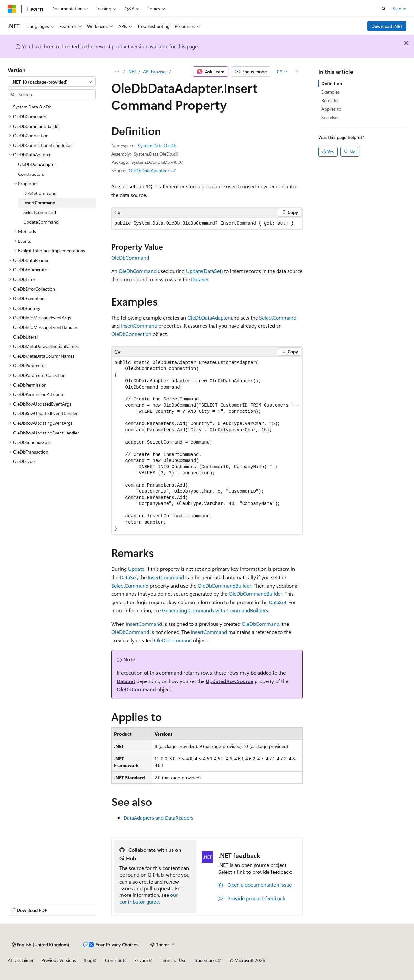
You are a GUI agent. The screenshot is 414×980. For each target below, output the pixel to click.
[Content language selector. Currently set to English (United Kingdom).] (40, 945)
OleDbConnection (131, 334)
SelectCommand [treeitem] (40, 212)
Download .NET (387, 26)
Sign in (399, 9)
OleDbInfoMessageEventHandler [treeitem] (45, 327)
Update (136, 569)
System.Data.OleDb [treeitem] (32, 107)
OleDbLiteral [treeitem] (25, 337)
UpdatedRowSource (229, 681)
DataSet (200, 279)
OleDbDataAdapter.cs (150, 170)
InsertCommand (139, 326)
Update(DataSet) (204, 271)
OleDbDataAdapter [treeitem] (37, 164)
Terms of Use (174, 960)
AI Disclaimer (21, 960)
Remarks (330, 100)
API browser (155, 71)
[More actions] (297, 72)
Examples (331, 92)
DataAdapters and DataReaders (158, 818)
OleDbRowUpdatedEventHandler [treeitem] (45, 413)
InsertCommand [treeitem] (39, 203)
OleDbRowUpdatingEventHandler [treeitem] (46, 433)
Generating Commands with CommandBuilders (215, 610)
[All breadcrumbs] (117, 72)
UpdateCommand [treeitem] (41, 222)
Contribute (116, 960)
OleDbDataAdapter (208, 317)
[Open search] (384, 9)
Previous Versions (59, 960)
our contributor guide (149, 898)
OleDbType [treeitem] (24, 461)
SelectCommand (278, 317)
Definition (332, 83)
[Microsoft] (12, 9)
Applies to (331, 109)
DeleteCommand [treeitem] (40, 193)
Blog (88, 960)
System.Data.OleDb (157, 146)
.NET (132, 71)
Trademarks (205, 960)
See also (330, 117)
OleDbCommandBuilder (224, 586)
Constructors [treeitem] (31, 174)
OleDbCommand (130, 258)
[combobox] (52, 82)
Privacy (141, 960)
